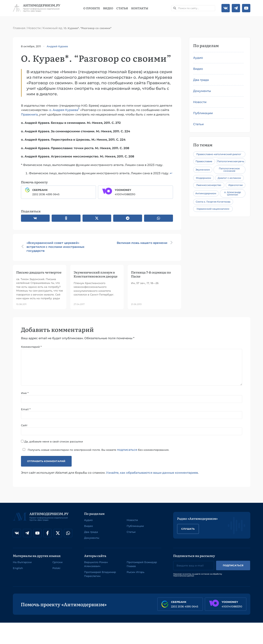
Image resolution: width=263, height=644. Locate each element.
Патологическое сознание (229, 170)
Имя (25, 396)
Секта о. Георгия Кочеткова (213, 202)
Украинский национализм (213, 209)
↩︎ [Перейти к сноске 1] (171, 173)
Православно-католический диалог (219, 154)
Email (26, 412)
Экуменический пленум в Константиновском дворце (96, 274)
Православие (204, 161)
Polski (56, 572)
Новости (34, 28)
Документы (202, 91)
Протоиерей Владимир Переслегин (100, 578)
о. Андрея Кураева (64, 110)
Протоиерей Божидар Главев (142, 568)
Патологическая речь (231, 161)
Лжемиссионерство (209, 185)
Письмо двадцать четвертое (39, 272)
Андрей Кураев (57, 46)
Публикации (203, 113)
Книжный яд (52, 28)
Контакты (140, 8)
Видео (108, 8)
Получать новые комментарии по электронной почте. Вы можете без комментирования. (95, 453)
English (18, 572)
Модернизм (204, 178)
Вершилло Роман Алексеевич (96, 568)
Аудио (198, 58)
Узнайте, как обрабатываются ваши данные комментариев (152, 476)
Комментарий (31, 347)
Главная (19, 28)
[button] (35, 218)
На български (22, 566)
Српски (57, 566)
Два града (201, 80)
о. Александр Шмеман (233, 193)
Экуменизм (203, 170)
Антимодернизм (206, 193)
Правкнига (29, 114)
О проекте (92, 8)
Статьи (122, 8)
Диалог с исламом (229, 178)
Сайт (24, 429)
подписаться (127, 453)
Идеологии (235, 185)
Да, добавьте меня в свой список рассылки (52, 445)
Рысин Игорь (135, 576)
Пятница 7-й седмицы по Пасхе (151, 274)
